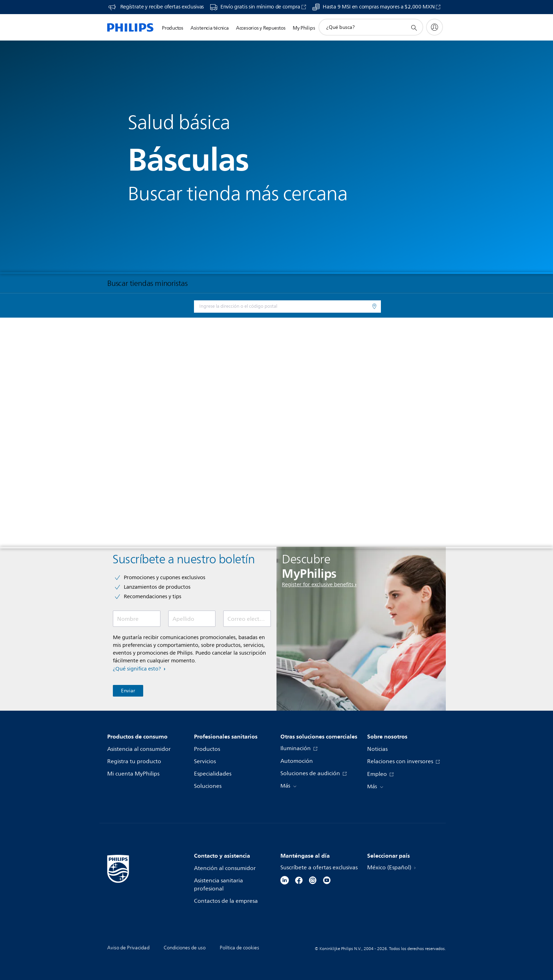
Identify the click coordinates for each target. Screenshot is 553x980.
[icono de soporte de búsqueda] (414, 27)
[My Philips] (435, 27)
